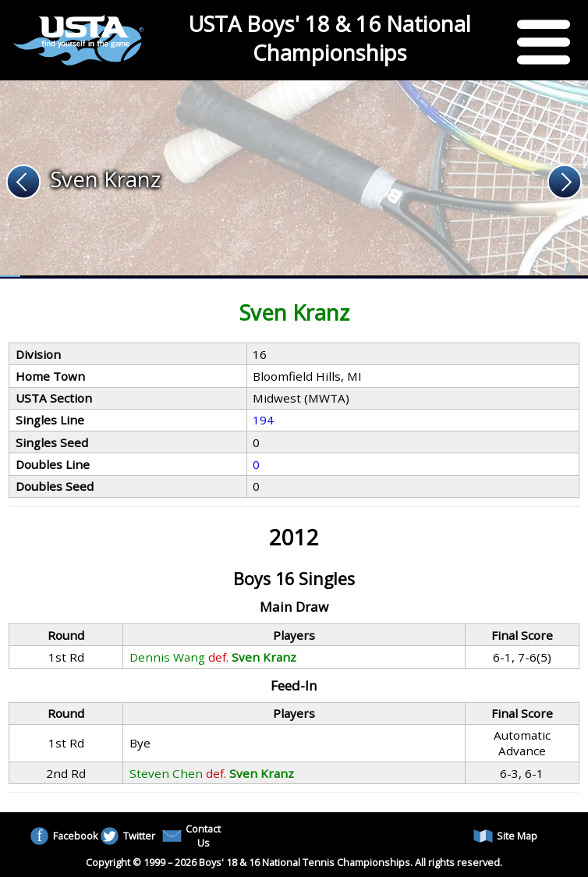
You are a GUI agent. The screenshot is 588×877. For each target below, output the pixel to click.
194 (263, 420)
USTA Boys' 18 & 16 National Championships (330, 38)
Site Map (505, 836)
